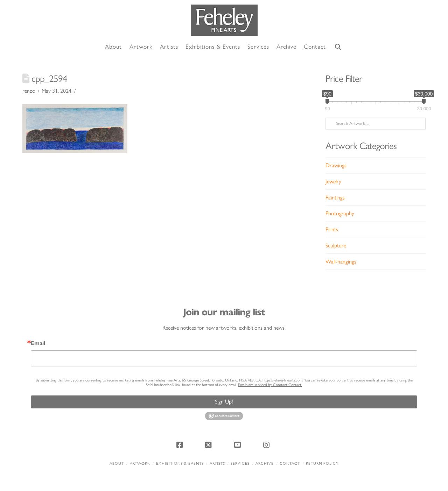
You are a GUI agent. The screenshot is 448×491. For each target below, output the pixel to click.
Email (38, 343)
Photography (340, 213)
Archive (265, 464)
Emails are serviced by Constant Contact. (270, 385)
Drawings (336, 165)
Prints (332, 229)
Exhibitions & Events (180, 464)
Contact (290, 464)
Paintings (335, 198)
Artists (217, 464)
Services (240, 464)
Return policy (322, 464)
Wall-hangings (341, 262)
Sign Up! (224, 402)
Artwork (140, 464)
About (117, 464)
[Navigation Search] (338, 47)
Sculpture (336, 246)
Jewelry (333, 181)
